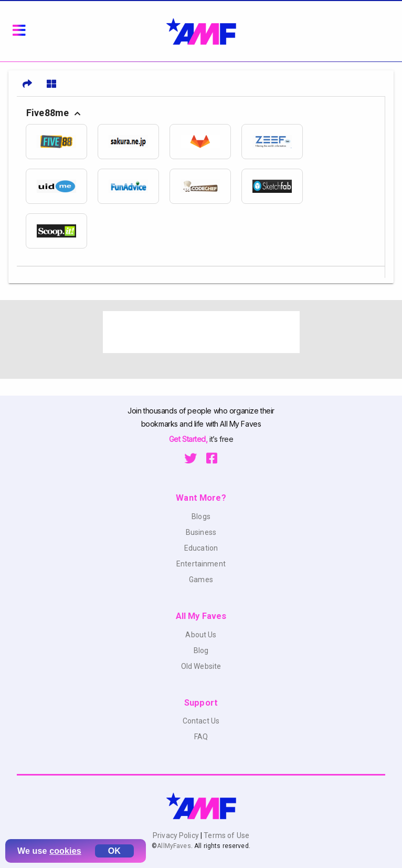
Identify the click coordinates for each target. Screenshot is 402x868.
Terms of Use (226, 835)
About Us (201, 635)
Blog (201, 650)
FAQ (201, 737)
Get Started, (189, 439)
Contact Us (201, 721)
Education (201, 548)
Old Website (201, 666)
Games (201, 580)
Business (201, 532)
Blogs (201, 516)
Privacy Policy (177, 835)
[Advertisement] (201, 332)
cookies (65, 851)
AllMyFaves (174, 846)
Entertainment (201, 564)
